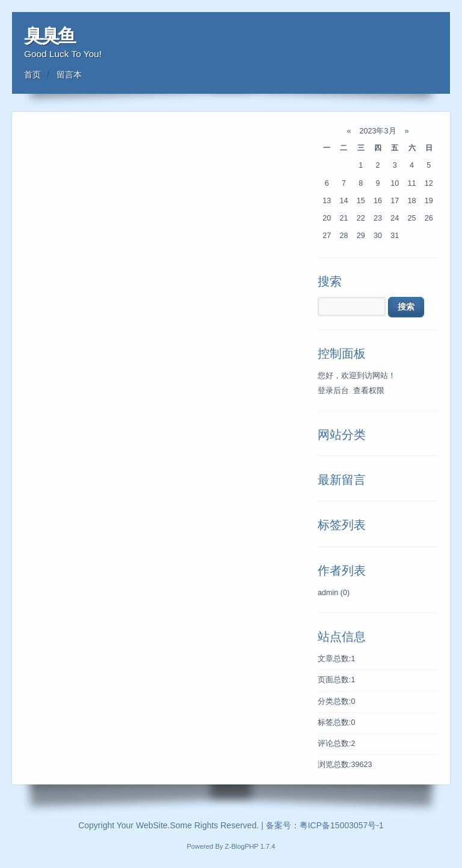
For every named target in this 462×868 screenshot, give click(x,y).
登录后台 (333, 391)
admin (334, 593)
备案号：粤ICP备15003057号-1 (325, 825)
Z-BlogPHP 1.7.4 (250, 846)
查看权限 (369, 391)
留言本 (69, 75)
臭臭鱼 (49, 36)
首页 (32, 75)
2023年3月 (378, 131)
